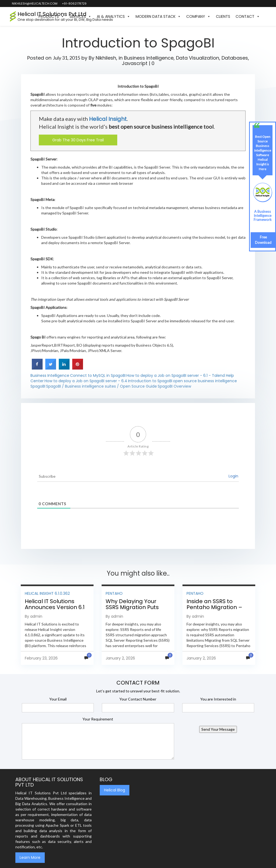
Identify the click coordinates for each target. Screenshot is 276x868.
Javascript (135, 63)
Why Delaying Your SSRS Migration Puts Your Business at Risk (134, 607)
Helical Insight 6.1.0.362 (47, 593)
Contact (248, 16)
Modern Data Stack (158, 16)
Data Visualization (198, 58)
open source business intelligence (205, 381)
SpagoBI (38, 386)
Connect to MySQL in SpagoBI (98, 375)
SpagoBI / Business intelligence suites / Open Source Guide (101, 386)
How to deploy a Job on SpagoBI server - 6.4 (86, 381)
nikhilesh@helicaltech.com (34, 4)
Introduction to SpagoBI (150, 381)
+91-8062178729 (74, 4)
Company (198, 16)
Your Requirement (98, 719)
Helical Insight (108, 119)
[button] (265, 16)
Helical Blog (115, 790)
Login (233, 476)
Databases (235, 58)
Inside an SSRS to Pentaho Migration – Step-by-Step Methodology (214, 610)
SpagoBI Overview (174, 386)
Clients (223, 16)
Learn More (30, 857)
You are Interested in (218, 699)
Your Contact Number (138, 699)
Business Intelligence (149, 58)
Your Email (58, 699)
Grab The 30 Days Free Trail (78, 140)
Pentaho (114, 593)
